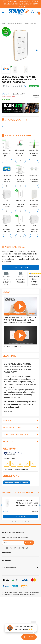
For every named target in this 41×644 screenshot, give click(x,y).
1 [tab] (9, 522)
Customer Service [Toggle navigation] (9, 567)
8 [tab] (32, 522)
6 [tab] (25, 522)
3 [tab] (16, 522)
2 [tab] (12, 522)
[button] (32, 12)
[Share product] (9, 86)
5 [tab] (22, 522)
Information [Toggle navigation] (6, 553)
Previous (1, 505)
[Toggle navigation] (3, 12)
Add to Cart (22, 267)
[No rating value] (18, 86)
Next (40, 505)
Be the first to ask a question (16, 482)
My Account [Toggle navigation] (7, 560)
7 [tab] (29, 522)
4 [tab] (19, 522)
